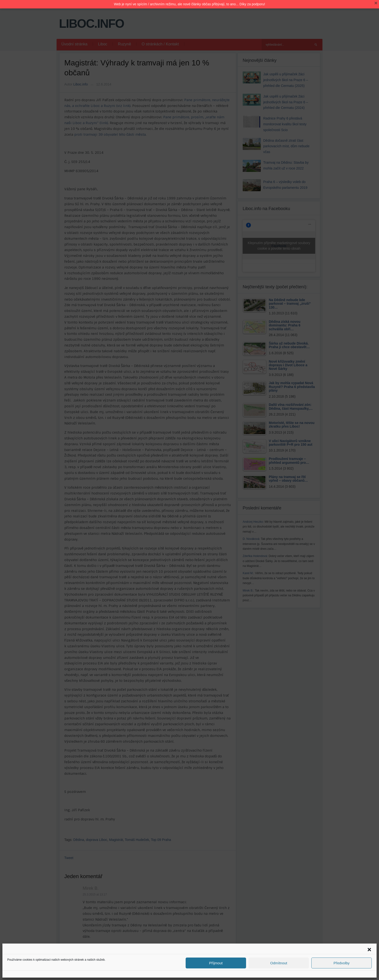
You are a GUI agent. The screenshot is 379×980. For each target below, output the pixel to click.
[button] (369, 950)
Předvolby (342, 963)
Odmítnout (279, 963)
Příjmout (216, 963)
